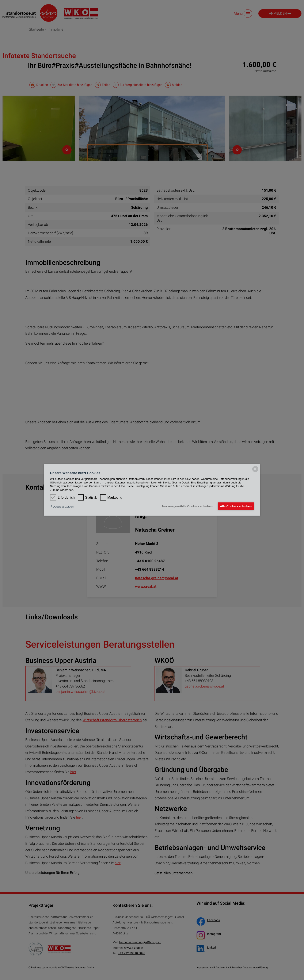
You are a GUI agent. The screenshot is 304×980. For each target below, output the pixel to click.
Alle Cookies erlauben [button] (235, 506)
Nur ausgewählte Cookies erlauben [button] (186, 506)
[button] (63, 507)
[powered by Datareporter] (255, 472)
